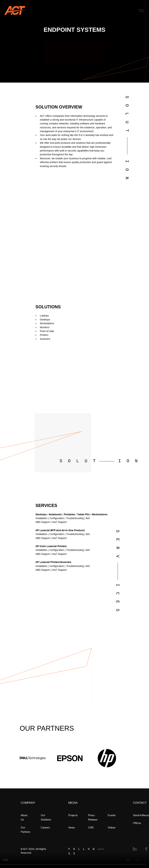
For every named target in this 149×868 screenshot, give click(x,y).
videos (112, 827)
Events (112, 815)
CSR (91, 827)
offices (137, 823)
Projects (73, 815)
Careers (45, 827)
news (72, 827)
